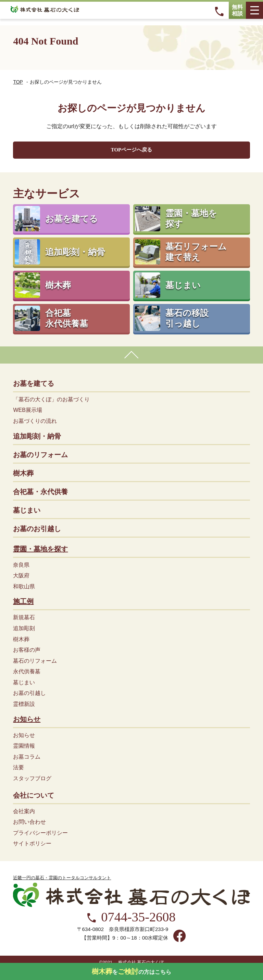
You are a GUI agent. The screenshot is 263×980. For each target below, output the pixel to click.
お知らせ (27, 719)
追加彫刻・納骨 (37, 436)
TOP (18, 82)
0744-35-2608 (139, 917)
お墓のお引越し (37, 529)
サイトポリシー (32, 843)
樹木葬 (23, 473)
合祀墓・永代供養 (40, 492)
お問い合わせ (29, 822)
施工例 (23, 601)
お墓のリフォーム (40, 455)
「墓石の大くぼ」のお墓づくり (51, 399)
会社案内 (24, 811)
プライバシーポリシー (40, 833)
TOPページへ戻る (132, 150)
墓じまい (27, 510)
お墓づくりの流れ (35, 421)
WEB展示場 (27, 410)
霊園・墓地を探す (40, 549)
